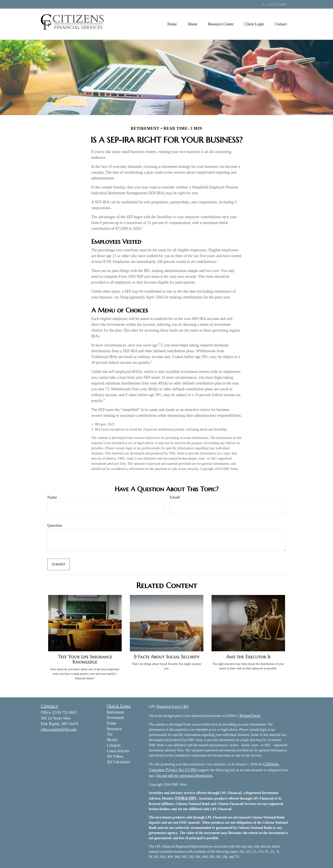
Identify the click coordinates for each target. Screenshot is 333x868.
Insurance (114, 729)
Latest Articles (118, 751)
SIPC (193, 798)
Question (55, 525)
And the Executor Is (248, 657)
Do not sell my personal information (184, 776)
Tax (110, 734)
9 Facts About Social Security (167, 657)
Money (112, 740)
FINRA (181, 798)
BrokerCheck (250, 716)
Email (175, 497)
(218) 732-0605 (274, 5)
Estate (112, 723)
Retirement (115, 712)
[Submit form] (59, 565)
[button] (193, 24)
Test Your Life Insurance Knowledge (85, 659)
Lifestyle (114, 745)
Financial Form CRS (173, 707)
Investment (115, 718)
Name (52, 497)
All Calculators (119, 762)
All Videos (115, 756)
